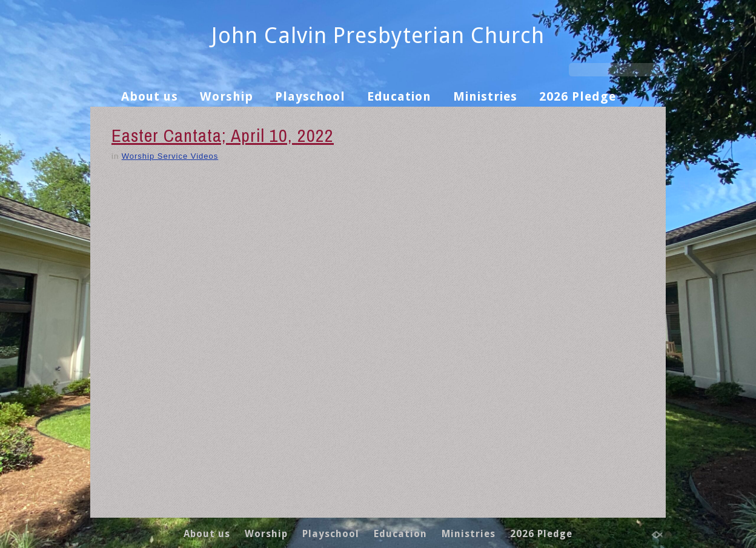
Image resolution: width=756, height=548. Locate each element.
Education (399, 96)
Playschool (310, 96)
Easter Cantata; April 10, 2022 (223, 135)
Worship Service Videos (170, 156)
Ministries (485, 96)
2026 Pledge (578, 96)
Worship (227, 96)
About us (150, 96)
